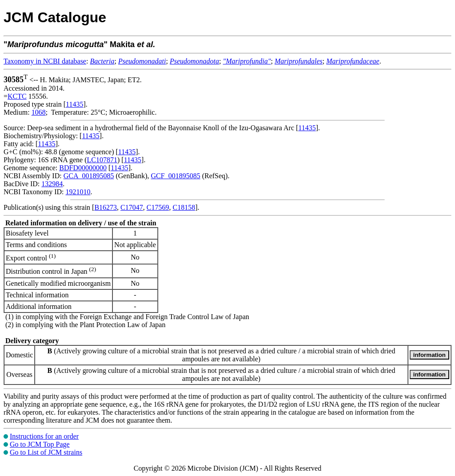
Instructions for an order (44, 436)
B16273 (106, 207)
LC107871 (102, 160)
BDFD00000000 (83, 168)
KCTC (17, 96)
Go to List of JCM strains (46, 452)
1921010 (78, 192)
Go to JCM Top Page (40, 444)
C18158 (184, 207)
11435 (74, 104)
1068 (39, 112)
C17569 (158, 207)
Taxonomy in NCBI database (45, 61)
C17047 (132, 207)
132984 (52, 184)
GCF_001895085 (176, 176)
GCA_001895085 (89, 176)
